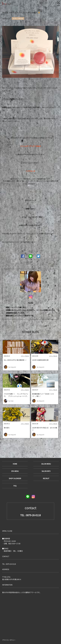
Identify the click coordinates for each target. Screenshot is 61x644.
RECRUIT (46, 478)
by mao (11, 401)
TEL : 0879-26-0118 (30, 515)
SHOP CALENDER (15, 478)
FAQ (15, 486)
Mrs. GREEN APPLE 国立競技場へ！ (15, 360)
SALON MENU (46, 464)
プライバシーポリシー (9, 640)
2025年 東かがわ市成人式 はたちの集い (45, 429)
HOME (15, 464)
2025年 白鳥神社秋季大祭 (40, 360)
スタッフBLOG (25, 356)
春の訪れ (7, 428)
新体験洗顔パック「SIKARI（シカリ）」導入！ (43, 395)
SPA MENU (15, 471)
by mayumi (12, 367)
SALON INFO (46, 471)
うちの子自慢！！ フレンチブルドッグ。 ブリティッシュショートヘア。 (16, 395)
